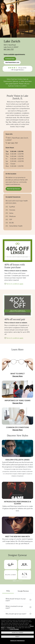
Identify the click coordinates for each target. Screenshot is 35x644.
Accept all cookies (17, 633)
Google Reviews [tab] (23, 591)
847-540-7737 (9, 49)
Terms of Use (11, 628)
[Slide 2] (18, 581)
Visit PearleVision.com (12, 62)
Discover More (18, 376)
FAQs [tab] (8, 591)
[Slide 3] (21, 581)
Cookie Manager (14, 629)
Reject (17, 637)
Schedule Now (10, 59)
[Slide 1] (14, 581)
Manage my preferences (17, 641)
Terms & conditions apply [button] (15, 284)
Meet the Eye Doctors (14, 189)
